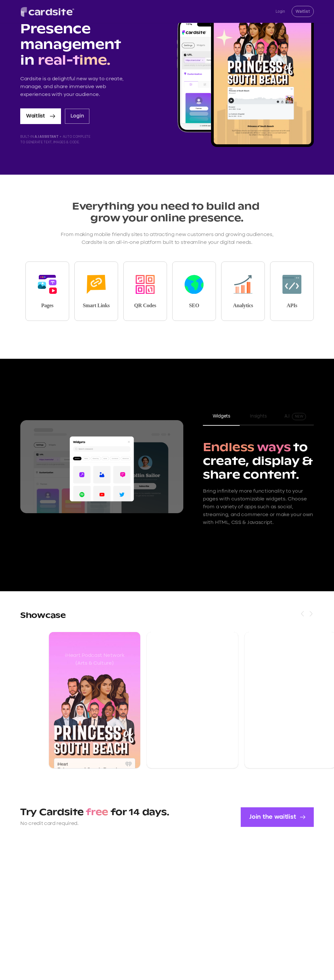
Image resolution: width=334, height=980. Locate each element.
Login (280, 11)
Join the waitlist (277, 817)
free (98, 813)
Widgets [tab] (221, 416)
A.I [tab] (295, 417)
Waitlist (303, 11)
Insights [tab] (258, 416)
